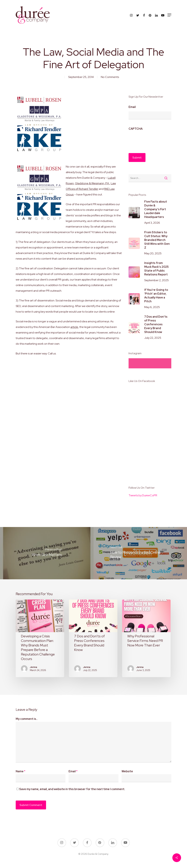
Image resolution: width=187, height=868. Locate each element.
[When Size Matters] (47, 553)
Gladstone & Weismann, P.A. (92, 183)
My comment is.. (27, 719)
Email (132, 107)
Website (127, 771)
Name (20, 771)
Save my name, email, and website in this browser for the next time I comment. (72, 789)
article (74, 327)
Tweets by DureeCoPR (143, 495)
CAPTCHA (136, 129)
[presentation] (155, 140)
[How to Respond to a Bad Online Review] (140, 553)
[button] (169, 15)
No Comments (110, 77)
